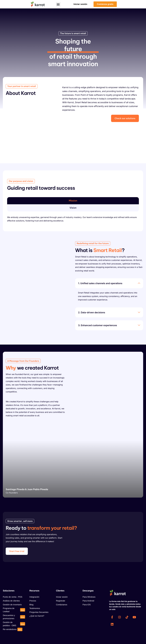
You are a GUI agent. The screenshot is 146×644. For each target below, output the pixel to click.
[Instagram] (119, 617)
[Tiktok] (127, 617)
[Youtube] (134, 617)
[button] (58, 4)
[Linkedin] (112, 624)
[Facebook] (112, 617)
